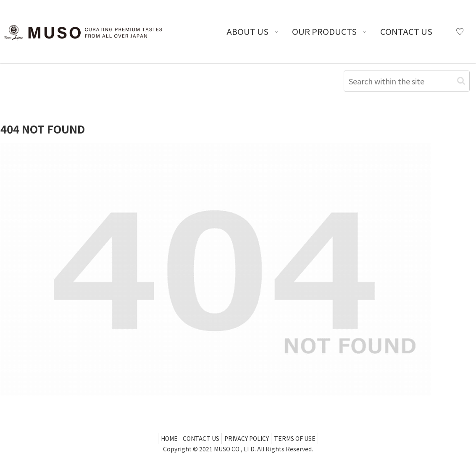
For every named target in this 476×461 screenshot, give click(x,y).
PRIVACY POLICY (248, 438)
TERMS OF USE (300, 438)
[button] (461, 81)
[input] (407, 81)
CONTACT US (199, 438)
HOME (163, 438)
